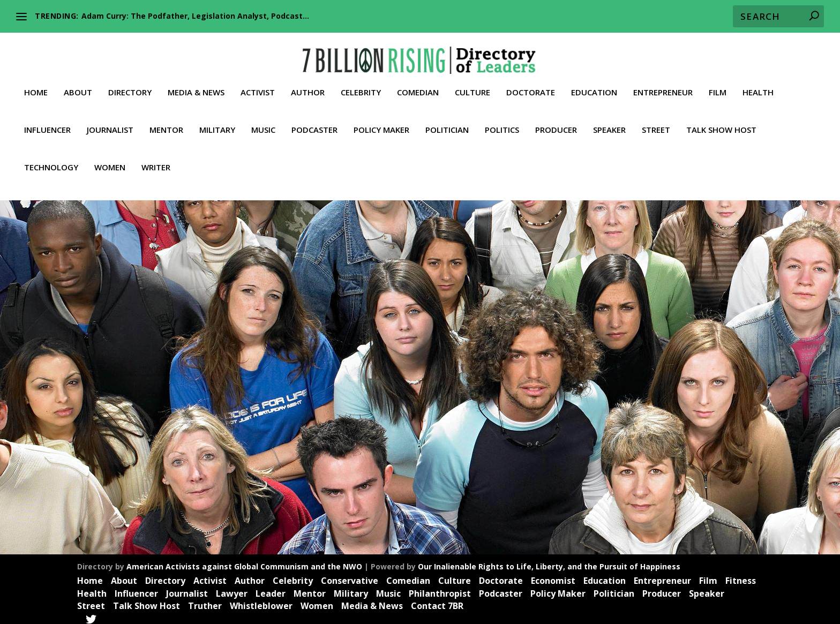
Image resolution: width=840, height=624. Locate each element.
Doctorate (531, 86)
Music (263, 124)
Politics (502, 124)
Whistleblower (136, 438)
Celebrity (361, 86)
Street (656, 124)
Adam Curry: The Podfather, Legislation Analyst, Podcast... (195, 16)
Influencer (47, 124)
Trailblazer (69, 438)
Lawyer (232, 588)
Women (110, 161)
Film (718, 86)
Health (758, 86)
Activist (258, 86)
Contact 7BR (437, 600)
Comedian (418, 86)
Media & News (196, 86)
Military (217, 124)
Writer (156, 161)
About (78, 86)
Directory (130, 86)
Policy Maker (381, 124)
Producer (556, 124)
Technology (51, 161)
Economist (553, 575)
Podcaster (314, 124)
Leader (169, 427)
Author (308, 86)
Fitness (741, 575)
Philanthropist (440, 588)
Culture (472, 86)
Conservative (350, 575)
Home (36, 86)
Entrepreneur (663, 86)
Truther (100, 438)
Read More (77, 493)
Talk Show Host (721, 124)
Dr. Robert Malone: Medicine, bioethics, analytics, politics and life (151, 405)
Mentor (166, 124)
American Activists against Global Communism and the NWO (244, 561)
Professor (215, 427)
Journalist (110, 124)
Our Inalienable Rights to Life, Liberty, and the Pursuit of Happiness (549, 561)
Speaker (609, 124)
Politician (447, 124)
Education (594, 86)
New (190, 427)
